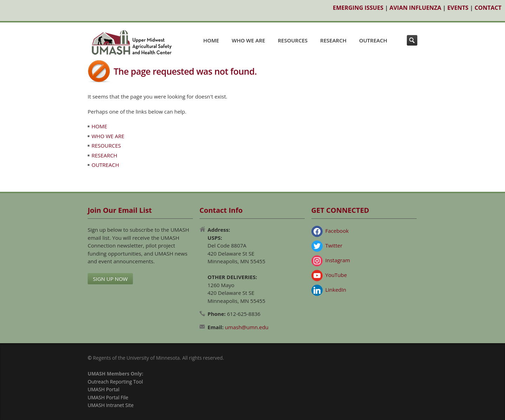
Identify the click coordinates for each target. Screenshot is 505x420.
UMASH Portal (103, 389)
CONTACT (488, 8)
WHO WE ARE (248, 40)
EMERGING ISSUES (358, 8)
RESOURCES (293, 40)
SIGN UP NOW (110, 279)
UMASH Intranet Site (111, 405)
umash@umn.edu (247, 327)
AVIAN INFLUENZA (416, 8)
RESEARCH (333, 40)
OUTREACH (373, 40)
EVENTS (458, 8)
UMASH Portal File (108, 397)
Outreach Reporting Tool (115, 382)
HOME (211, 40)
